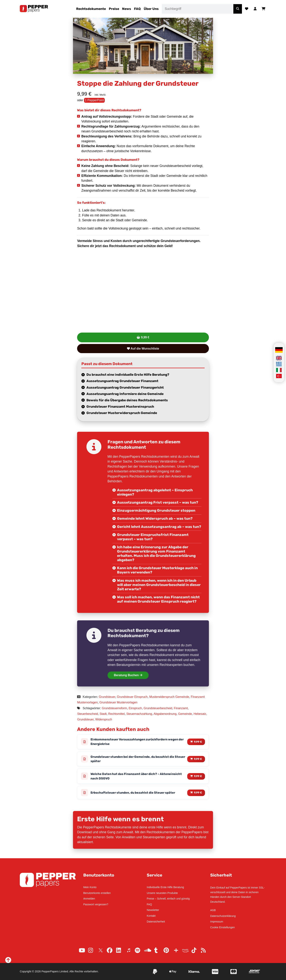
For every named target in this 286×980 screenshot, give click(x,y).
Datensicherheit (156, 922)
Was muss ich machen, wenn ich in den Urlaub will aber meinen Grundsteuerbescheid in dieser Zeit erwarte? (159, 585)
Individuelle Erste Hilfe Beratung (165, 887)
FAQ (137, 9)
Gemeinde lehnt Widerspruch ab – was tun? (155, 518)
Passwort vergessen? (96, 904)
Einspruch (135, 708)
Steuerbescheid (87, 714)
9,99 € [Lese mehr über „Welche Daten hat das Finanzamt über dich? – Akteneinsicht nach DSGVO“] (198, 777)
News (127, 9)
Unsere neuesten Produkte (162, 893)
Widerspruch (104, 719)
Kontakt (151, 916)
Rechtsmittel (116, 714)
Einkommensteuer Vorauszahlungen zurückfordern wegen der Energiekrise (138, 742)
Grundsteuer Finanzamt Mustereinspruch (120, 407)
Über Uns (151, 9)
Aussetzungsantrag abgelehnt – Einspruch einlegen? (155, 492)
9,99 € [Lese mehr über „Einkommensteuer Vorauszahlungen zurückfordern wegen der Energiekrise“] (198, 742)
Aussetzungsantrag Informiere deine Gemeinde (125, 394)
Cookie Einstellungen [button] (223, 927)
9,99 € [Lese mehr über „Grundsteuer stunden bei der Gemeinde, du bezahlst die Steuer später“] (198, 760)
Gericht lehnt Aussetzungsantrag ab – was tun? (159, 527)
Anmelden (89, 899)
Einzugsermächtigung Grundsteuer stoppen (156, 510)
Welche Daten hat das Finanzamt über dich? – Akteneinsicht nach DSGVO (127, 777)
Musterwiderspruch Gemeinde (169, 697)
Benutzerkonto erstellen (97, 893)
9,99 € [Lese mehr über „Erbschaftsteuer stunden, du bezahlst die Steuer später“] (198, 794)
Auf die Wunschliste (143, 349)
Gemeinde (185, 714)
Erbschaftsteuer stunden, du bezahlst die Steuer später (136, 794)
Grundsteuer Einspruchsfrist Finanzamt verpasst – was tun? (153, 537)
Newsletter (153, 910)
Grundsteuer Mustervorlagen (119, 702)
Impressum (217, 922)
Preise (114, 9)
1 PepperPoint (94, 100)
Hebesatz (200, 714)
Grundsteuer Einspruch (132, 697)
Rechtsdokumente (91, 9)
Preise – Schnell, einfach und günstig (168, 899)
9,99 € (145, 337)
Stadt (103, 714)
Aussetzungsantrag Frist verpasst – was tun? (158, 502)
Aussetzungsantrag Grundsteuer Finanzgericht (125, 387)
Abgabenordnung (165, 714)
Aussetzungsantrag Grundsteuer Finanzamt (122, 381)
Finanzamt (181, 708)
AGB (213, 910)
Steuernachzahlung (139, 714)
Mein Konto (90, 887)
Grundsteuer (107, 697)
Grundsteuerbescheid (158, 708)
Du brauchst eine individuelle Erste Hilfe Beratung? (128, 375)
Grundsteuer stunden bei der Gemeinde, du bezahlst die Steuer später (135, 760)
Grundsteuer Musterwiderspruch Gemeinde (122, 413)
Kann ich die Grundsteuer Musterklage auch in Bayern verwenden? (157, 570)
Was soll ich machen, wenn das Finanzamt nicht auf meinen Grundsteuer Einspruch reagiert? (158, 599)
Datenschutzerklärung (223, 916)
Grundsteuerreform (114, 708)
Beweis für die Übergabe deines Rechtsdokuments (127, 400)
